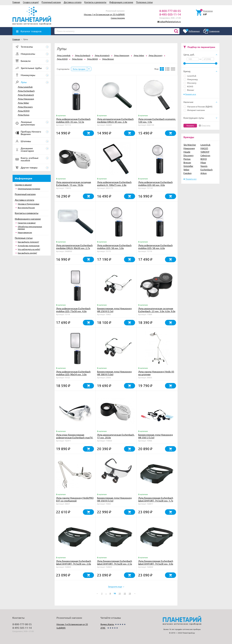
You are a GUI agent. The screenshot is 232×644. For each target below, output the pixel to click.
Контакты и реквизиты (95, 2)
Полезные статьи (144, 2)
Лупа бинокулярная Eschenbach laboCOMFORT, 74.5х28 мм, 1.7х (156, 499)
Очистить (206, 126)
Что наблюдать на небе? (29, 249)
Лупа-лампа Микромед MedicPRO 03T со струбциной (75, 499)
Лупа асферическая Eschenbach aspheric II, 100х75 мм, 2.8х (114, 183)
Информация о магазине (121, 2)
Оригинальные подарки (29, 189)
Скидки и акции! (31, 2)
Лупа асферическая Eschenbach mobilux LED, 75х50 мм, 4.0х (73, 310)
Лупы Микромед (26, 99)
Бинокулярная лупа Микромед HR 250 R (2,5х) (114, 310)
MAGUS (204, 148)
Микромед (191, 79)
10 (115, 593)
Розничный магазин (51, 2)
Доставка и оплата (73, 2)
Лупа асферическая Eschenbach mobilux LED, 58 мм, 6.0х (155, 247)
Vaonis (204, 166)
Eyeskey (187, 173)
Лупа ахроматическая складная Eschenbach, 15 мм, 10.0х (74, 183)
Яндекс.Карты (107, 624)
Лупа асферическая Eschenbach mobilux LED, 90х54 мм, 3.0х (73, 373)
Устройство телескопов (29, 246)
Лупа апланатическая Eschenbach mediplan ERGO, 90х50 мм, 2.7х (74, 247)
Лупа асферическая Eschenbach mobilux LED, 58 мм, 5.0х (114, 247)
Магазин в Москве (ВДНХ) (198, 106)
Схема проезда (118, 18)
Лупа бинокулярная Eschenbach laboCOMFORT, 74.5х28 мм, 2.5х (115, 562)
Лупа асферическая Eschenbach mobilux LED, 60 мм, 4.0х (155, 183)
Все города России (26, 208)
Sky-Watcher (190, 145)
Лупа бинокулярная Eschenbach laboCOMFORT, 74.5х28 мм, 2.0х (74, 562)
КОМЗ (188, 86)
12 (125, 593)
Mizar (203, 162)
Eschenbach (207, 170)
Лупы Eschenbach (26, 91)
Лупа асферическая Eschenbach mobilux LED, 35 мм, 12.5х (73, 120)
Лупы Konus (24, 115)
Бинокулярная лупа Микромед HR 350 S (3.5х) (156, 436)
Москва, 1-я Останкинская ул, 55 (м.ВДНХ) (104, 14)
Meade (187, 152)
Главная (16, 2)
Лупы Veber (23, 103)
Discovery (190, 83)
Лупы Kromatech (26, 95)
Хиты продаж (79, 69)
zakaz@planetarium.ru (170, 21)
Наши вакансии (25, 232)
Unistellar (188, 166)
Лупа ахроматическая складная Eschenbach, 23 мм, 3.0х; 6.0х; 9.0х (157, 310)
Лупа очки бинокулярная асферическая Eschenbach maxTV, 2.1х (75, 437)
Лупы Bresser (108, 59)
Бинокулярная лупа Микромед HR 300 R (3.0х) (114, 373)
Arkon (204, 173)
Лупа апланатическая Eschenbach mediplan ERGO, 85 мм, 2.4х (115, 120)
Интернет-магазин (194, 110)
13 (130, 593)
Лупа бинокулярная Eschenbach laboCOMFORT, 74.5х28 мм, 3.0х (156, 562)
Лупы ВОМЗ (92, 59)
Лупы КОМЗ (24, 111)
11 (120, 593)
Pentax (187, 159)
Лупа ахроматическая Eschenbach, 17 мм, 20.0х (116, 436)
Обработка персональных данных (30, 228)
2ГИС (103, 628)
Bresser (189, 90)
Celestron (205, 155)
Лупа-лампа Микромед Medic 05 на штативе (156, 373)
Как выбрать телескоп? (28, 242)
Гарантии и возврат (27, 223)
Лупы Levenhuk (25, 87)
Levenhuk (190, 76)
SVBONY (205, 152)
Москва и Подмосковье (28, 204)
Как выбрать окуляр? (27, 253)
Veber (186, 170)
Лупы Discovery (25, 107)
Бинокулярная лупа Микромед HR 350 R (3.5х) (114, 499)
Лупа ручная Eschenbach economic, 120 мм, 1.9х (157, 120)
